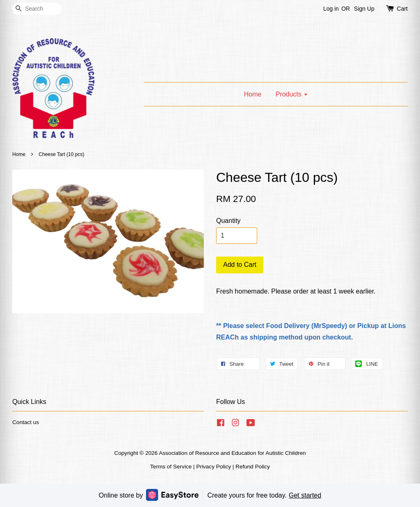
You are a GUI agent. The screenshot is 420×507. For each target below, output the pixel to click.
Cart (402, 9)
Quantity (228, 221)
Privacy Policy (213, 467)
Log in (331, 9)
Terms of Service (171, 467)
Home (253, 94)
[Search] (37, 9)
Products (292, 94)
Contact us (26, 422)
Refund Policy (253, 467)
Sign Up (364, 9)
